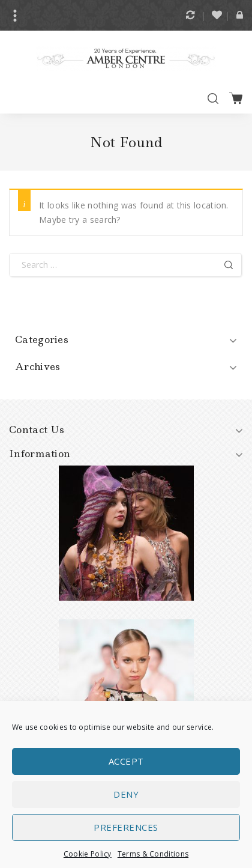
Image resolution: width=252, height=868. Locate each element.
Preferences (126, 832)
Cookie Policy (88, 859)
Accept (126, 766)
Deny (126, 799)
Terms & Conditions (153, 859)
